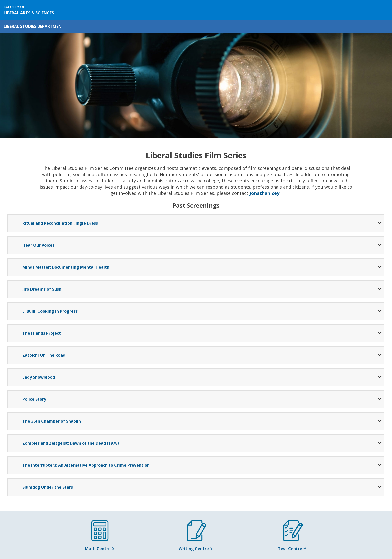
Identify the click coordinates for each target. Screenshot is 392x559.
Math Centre (100, 549)
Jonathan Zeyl (265, 193)
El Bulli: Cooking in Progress (50, 311)
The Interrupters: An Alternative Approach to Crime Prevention (86, 465)
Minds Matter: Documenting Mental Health (66, 267)
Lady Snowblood (39, 377)
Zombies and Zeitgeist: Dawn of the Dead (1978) (71, 443)
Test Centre (292, 549)
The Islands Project (42, 333)
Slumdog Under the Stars (48, 487)
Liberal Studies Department (34, 26)
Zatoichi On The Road (44, 355)
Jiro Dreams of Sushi (43, 289)
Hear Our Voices (38, 245)
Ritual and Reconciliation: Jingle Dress (60, 223)
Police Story (34, 399)
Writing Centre (196, 549)
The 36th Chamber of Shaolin (52, 421)
